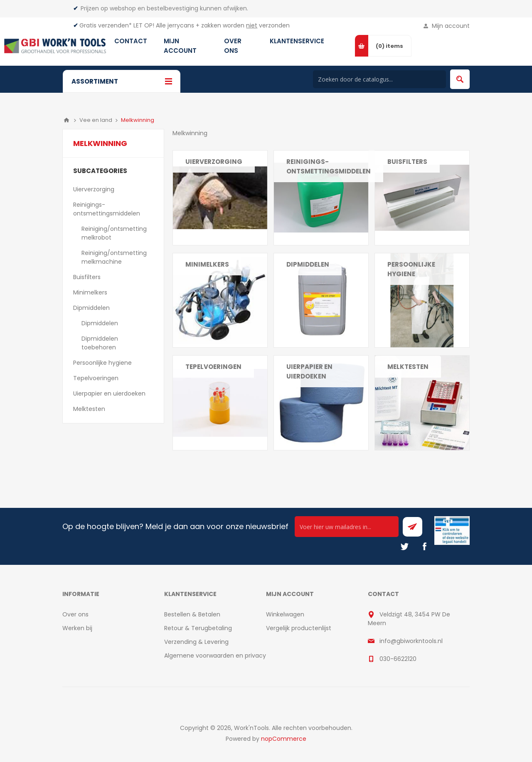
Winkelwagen (285, 614)
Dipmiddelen (91, 308)
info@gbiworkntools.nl (411, 641)
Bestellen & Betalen (192, 614)
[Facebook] (424, 547)
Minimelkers (207, 264)
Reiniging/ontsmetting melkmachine (114, 257)
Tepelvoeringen (213, 367)
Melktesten (408, 367)
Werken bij (77, 628)
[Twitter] (404, 547)
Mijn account (451, 26)
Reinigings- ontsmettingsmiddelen (107, 209)
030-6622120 (398, 659)
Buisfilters (407, 162)
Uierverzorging (214, 162)
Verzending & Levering (196, 642)
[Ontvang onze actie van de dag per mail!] (347, 527)
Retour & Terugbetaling (198, 628)
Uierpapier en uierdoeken (309, 371)
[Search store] (379, 79)
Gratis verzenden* (106, 25)
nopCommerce (284, 739)
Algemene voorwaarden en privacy (215, 656)
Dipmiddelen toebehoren (100, 343)
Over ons (75, 614)
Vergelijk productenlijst (299, 628)
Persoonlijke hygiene (411, 269)
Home (66, 120)
